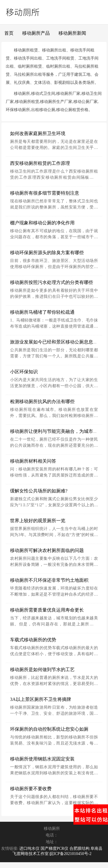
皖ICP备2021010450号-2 (70, 854)
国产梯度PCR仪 (54, 848)
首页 (9, 33)
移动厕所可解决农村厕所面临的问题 (47, 550)
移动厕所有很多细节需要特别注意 (45, 193)
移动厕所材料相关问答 (33, 461)
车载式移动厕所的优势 (33, 640)
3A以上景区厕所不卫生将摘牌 (41, 699)
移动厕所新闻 (72, 33)
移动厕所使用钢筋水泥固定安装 (42, 759)
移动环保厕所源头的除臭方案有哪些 (47, 253)
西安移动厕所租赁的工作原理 (40, 163)
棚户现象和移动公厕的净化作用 (42, 223)
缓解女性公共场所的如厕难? (39, 491)
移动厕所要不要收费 (31, 789)
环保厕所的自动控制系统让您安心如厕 (49, 729)
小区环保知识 (24, 372)
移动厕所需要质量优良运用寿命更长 (47, 610)
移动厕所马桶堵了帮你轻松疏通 (42, 312)
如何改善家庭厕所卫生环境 (38, 133)
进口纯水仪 (29, 848)
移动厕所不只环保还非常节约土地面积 (49, 580)
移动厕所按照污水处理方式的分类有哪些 (52, 282)
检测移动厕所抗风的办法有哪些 (42, 401)
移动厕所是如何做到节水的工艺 (42, 670)
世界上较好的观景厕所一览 (38, 521)
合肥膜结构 (79, 848)
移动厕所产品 (36, 33)
